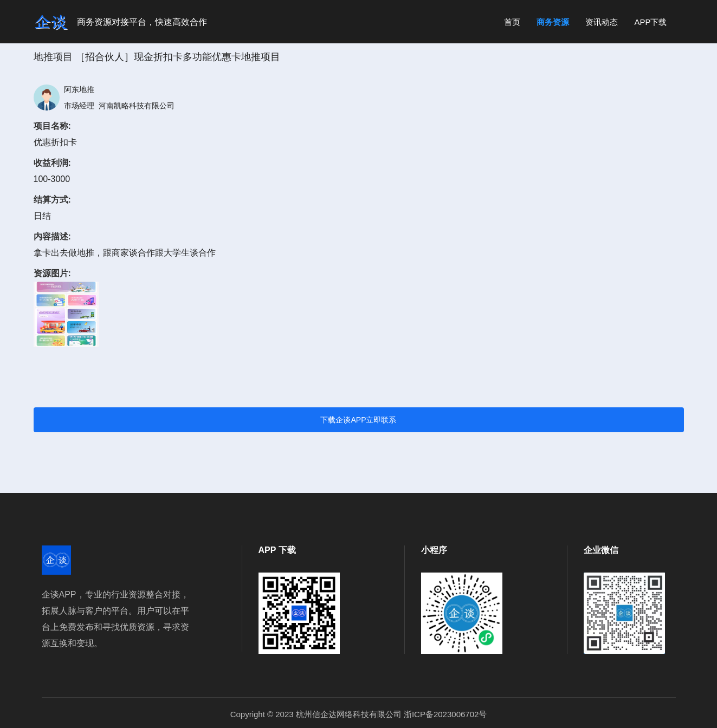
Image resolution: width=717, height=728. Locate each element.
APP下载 (650, 22)
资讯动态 (602, 22)
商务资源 (553, 22)
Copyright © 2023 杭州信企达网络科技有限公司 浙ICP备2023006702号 (359, 714)
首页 (512, 22)
